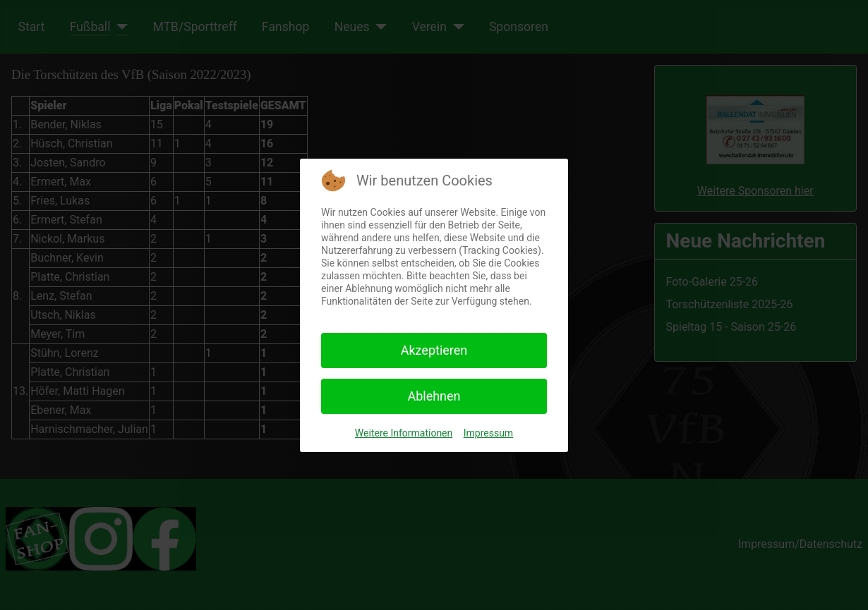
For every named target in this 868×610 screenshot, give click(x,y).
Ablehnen (434, 396)
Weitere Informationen (404, 433)
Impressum (488, 433)
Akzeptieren (434, 350)
